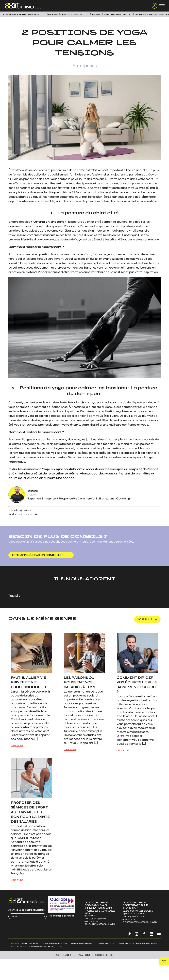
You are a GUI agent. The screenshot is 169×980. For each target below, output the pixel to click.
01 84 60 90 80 (129, 919)
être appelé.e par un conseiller (38, 555)
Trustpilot (15, 596)
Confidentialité (106, 943)
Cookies (21, 947)
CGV (12, 947)
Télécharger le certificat (61, 916)
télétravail (63, 188)
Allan (32, 495)
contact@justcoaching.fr (100, 924)
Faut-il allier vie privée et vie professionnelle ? (31, 682)
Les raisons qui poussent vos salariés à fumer (82, 682)
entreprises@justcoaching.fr (140, 922)
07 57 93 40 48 (91, 921)
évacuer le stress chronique (140, 239)
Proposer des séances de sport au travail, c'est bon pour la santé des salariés (30, 812)
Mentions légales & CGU (54, 943)
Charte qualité (30, 943)
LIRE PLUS (17, 746)
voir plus (145, 619)
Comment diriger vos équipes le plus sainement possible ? (137, 685)
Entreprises (84, 66)
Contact (15, 943)
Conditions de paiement (82, 943)
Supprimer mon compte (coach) (45, 947)
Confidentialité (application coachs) (137, 943)
